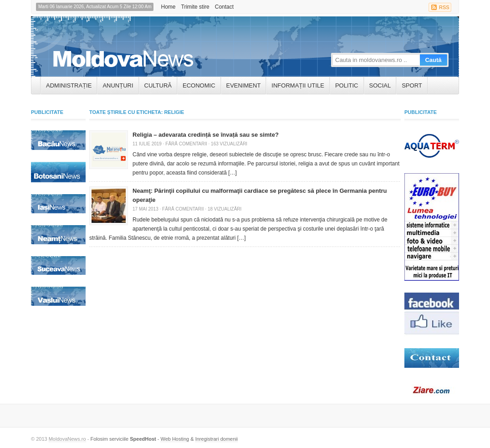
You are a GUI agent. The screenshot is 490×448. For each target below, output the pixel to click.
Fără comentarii (186, 144)
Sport (412, 85)
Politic (347, 85)
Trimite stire (195, 7)
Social (380, 85)
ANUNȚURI (118, 85)
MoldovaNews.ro (67, 439)
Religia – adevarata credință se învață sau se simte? (206, 135)
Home (168, 7)
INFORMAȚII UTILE (298, 85)
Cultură (158, 85)
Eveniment (244, 85)
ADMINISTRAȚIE (69, 85)
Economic (199, 85)
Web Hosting (175, 439)
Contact (224, 7)
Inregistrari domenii (217, 439)
